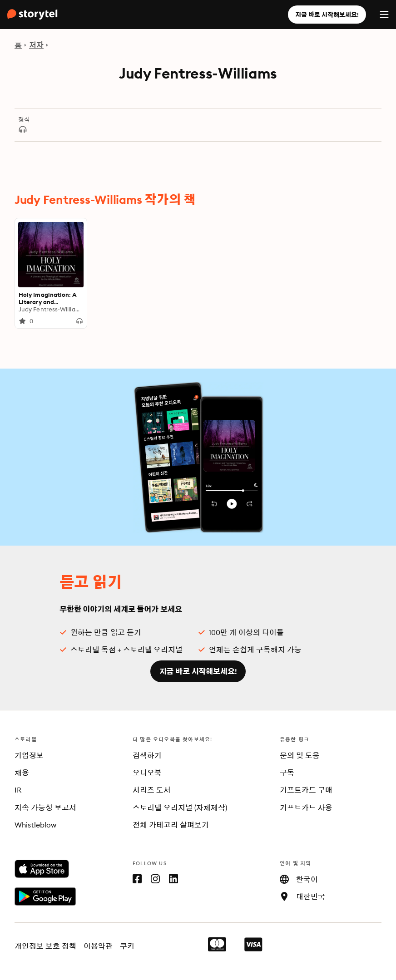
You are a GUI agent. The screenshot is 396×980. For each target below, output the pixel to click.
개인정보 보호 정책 (45, 946)
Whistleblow (35, 825)
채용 (22, 773)
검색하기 (147, 755)
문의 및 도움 (300, 755)
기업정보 (29, 755)
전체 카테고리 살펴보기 (171, 825)
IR (18, 790)
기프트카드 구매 (306, 790)
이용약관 (98, 946)
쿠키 (127, 946)
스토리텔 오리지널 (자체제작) (180, 808)
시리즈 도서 (152, 790)
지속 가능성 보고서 (45, 808)
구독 (287, 773)
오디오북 (147, 773)
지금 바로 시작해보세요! (327, 15)
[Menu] (384, 15)
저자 (36, 45)
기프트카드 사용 (306, 808)
